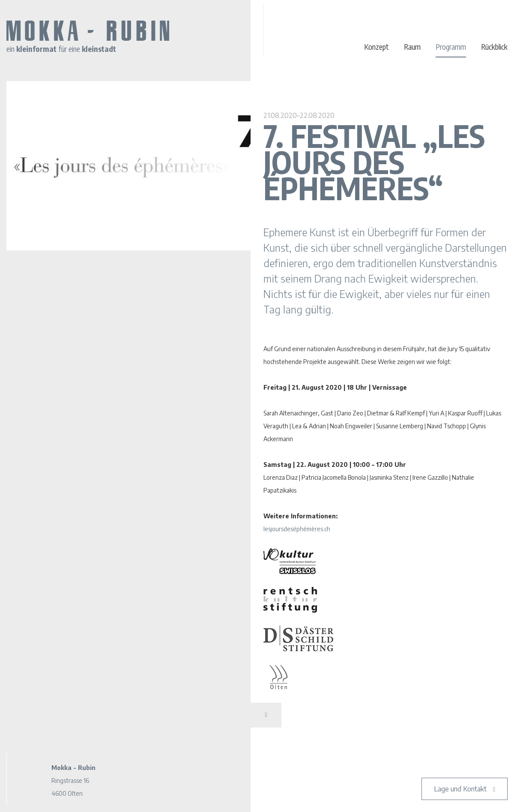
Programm (451, 47)
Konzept (377, 47)
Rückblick (494, 47)
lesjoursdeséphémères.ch (297, 529)
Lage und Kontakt (460, 789)
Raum (412, 47)
